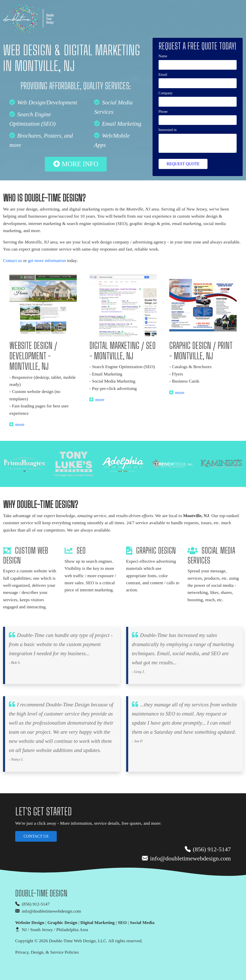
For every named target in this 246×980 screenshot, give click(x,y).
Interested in (168, 130)
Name (163, 56)
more (17, 424)
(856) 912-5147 (208, 849)
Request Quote (183, 164)
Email (163, 74)
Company (166, 93)
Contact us (13, 260)
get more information (47, 260)
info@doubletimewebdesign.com (186, 859)
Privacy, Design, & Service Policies (47, 952)
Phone (163, 111)
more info (76, 164)
